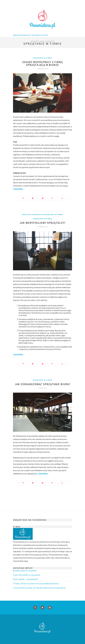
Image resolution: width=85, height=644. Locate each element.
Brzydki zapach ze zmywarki (25, 571)
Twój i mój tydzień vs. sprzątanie (27, 575)
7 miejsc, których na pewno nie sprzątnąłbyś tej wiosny (36, 583)
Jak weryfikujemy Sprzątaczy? (43, 223)
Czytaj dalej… (19, 189)
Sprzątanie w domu (53, 214)
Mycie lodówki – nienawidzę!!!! (25, 579)
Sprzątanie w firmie (42, 58)
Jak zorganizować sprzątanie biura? (42, 384)
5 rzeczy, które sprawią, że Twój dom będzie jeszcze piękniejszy (39, 588)
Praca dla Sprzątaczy (32, 214)
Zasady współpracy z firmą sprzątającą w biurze (42, 63)
